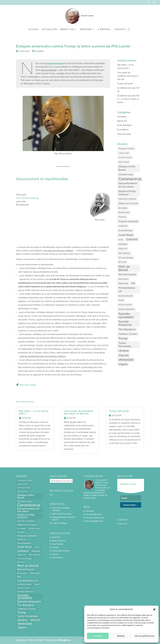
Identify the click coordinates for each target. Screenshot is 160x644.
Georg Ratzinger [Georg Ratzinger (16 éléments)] (125, 230)
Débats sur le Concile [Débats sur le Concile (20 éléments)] (128, 203)
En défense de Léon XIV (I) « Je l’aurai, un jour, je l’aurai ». (128, 99)
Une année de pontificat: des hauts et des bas (128, 76)
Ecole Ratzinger (124, 125)
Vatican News (57, 558)
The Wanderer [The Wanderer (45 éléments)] (127, 329)
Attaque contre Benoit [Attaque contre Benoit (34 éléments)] (127, 168)
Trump (33, 385)
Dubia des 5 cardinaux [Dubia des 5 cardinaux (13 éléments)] (127, 199)
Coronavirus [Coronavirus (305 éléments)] (130, 179)
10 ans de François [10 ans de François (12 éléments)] (125, 157)
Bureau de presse (59, 541)
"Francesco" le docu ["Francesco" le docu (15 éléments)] (126, 149)
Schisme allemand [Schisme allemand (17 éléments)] (126, 309)
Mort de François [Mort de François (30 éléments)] (127, 274)
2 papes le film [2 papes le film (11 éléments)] (124, 153)
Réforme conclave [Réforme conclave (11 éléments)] (125, 305)
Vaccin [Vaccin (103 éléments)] (124, 355)
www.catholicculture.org (27, 198)
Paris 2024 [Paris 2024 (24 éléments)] (123, 283)
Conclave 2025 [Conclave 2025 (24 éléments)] (126, 174)
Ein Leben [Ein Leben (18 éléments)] (123, 208)
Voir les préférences (144, 636)
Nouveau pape (124, 134)
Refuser (121, 636)
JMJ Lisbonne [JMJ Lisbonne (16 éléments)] (124, 253)
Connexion (90, 511)
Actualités (50, 29)
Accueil (34, 29)
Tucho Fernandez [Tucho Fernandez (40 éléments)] (125, 345)
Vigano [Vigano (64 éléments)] (123, 364)
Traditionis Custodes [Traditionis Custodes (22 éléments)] (128, 334)
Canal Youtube (58, 544)
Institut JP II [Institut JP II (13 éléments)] (123, 249)
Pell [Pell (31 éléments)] (133, 283)
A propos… (105, 29)
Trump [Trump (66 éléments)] (123, 338)
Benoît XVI (122, 121)
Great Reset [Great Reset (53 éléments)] (126, 235)
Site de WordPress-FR (94, 521)
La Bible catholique (59, 523)
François (55, 547)
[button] (154, 609)
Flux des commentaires (95, 518)
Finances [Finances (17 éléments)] (122, 217)
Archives (86, 29)
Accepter (98, 636)
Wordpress (65, 640)
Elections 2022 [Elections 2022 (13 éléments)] (124, 212)
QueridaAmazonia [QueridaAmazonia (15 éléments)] (126, 296)
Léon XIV (55, 554)
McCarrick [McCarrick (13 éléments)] (122, 262)
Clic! (51, 495)
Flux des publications (94, 514)
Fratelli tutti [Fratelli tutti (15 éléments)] (123, 226)
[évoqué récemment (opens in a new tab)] (54, 63)
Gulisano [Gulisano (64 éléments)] (132, 239)
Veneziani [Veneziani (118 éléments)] (126, 360)
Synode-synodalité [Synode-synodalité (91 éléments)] (126, 315)
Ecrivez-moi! (122, 524)
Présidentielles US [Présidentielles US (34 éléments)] (127, 290)
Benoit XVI (67, 29)
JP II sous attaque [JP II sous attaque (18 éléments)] (126, 258)
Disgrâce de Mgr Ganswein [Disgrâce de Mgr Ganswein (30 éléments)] (127, 193)
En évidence (123, 130)
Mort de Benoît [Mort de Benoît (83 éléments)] (124, 268)
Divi (41, 640)
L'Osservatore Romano (61, 551)
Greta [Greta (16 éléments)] (121, 240)
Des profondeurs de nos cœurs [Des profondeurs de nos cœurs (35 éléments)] (128, 185)
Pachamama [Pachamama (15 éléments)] (123, 279)
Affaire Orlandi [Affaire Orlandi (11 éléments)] (124, 162)
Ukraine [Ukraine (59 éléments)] (124, 351)
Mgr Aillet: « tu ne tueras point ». (34, 412)
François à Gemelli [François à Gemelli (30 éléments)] (128, 221)
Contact (120, 29)
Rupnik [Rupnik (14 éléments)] (121, 300)
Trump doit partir (125, 84)
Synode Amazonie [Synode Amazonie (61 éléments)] (125, 323)
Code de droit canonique (62, 514)
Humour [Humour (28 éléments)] (123, 244)
